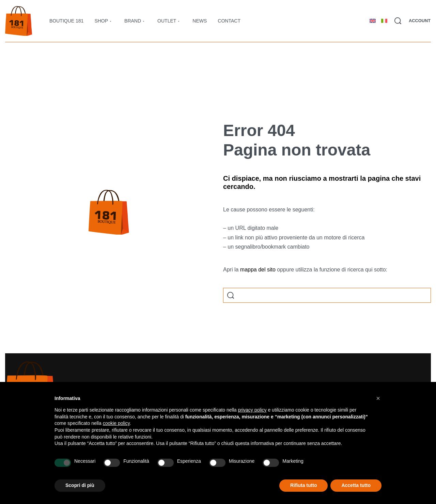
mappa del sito (258, 270)
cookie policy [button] (116, 423)
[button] (378, 398)
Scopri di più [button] (80, 485)
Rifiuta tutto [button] (304, 485)
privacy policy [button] (252, 410)
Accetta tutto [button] (356, 485)
